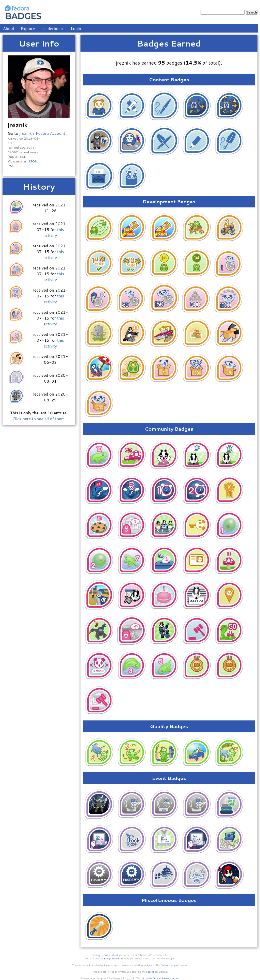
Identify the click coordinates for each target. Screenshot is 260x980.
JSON (33, 161)
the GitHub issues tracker (163, 978)
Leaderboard (53, 28)
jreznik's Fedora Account (42, 133)
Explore (28, 28)
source (150, 972)
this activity (54, 232)
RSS (11, 166)
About (9, 28)
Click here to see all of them (38, 419)
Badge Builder (112, 958)
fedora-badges (169, 965)
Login (76, 28)
